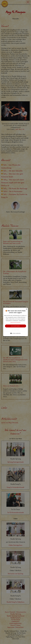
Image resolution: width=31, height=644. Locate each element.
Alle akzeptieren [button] (15, 326)
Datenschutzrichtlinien (16, 322)
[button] (16, 322)
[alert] (15, 322)
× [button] (26, 309)
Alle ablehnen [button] (15, 330)
